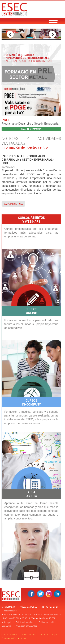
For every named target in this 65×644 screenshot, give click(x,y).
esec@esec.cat (10, 611)
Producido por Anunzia (26, 626)
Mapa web (6, 626)
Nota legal (6, 622)
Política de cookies (47, 622)
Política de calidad (24, 622)
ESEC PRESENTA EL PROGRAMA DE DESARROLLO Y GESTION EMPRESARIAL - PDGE (28, 160)
